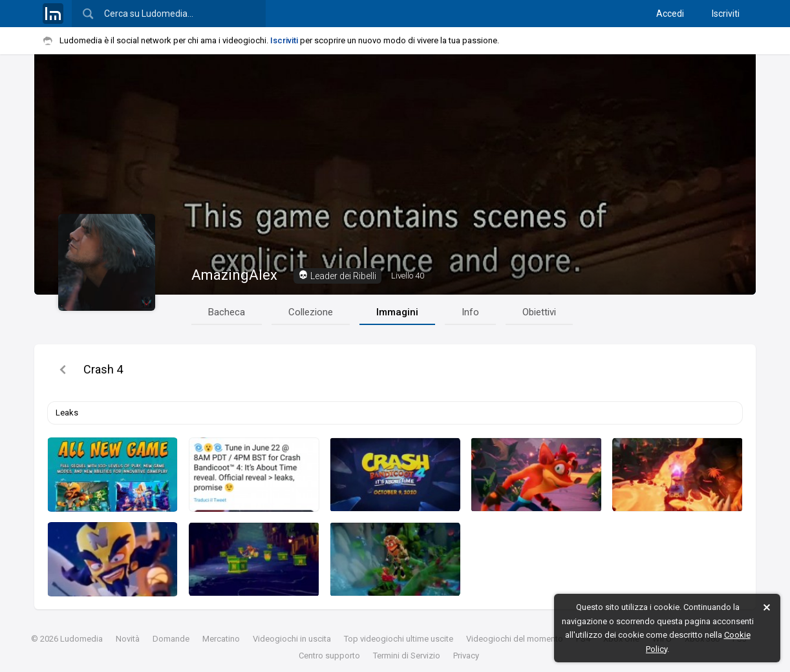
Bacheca (227, 312)
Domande (171, 639)
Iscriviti (726, 14)
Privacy (466, 656)
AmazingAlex (234, 275)
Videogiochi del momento (515, 639)
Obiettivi (539, 312)
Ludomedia (81, 639)
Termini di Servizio (407, 656)
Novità (128, 639)
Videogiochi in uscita (292, 639)
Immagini (397, 312)
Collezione (311, 312)
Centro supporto (329, 656)
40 (408, 276)
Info (470, 312)
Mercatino (221, 639)
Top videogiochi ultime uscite (399, 639)
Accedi (670, 14)
